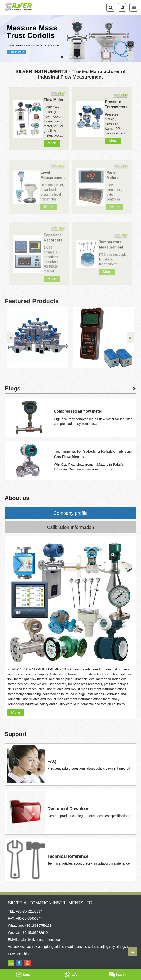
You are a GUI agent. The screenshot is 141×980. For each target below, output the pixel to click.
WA (71, 975)
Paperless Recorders (53, 240)
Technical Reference (68, 856)
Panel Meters (113, 178)
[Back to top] (133, 952)
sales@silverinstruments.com (41, 940)
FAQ (52, 761)
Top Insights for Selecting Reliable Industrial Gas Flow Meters (94, 454)
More (52, 143)
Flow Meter (54, 100)
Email (23, 975)
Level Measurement (53, 178)
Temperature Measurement (111, 247)
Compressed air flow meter (78, 411)
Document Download (69, 809)
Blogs (70, 388)
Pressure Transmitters (116, 104)
